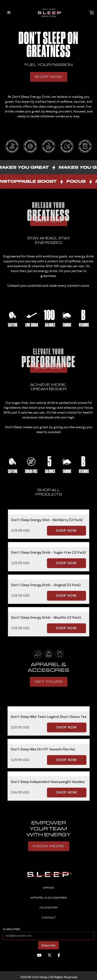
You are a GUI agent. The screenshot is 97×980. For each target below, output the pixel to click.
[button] (9, 13)
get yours (49, 682)
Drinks (48, 888)
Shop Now (49, 77)
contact (49, 918)
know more (49, 846)
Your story (49, 908)
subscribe (11, 929)
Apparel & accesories (49, 898)
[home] (48, 13)
